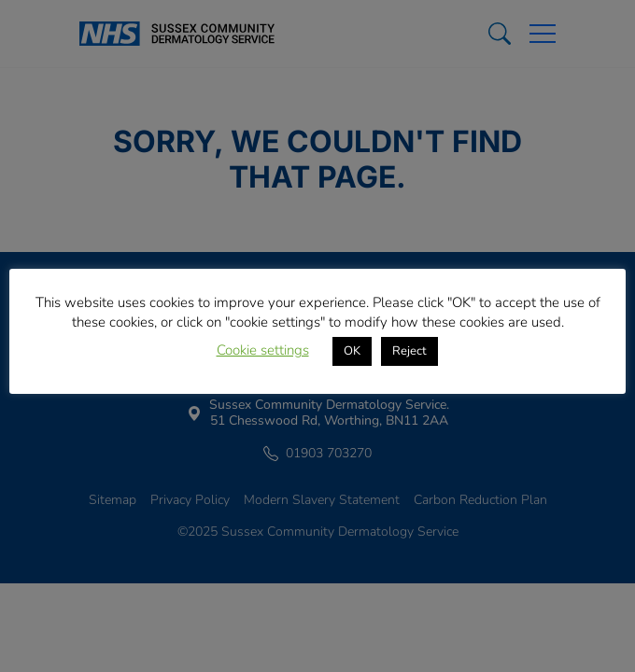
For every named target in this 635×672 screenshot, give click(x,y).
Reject (409, 351)
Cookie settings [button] (263, 350)
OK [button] (352, 351)
